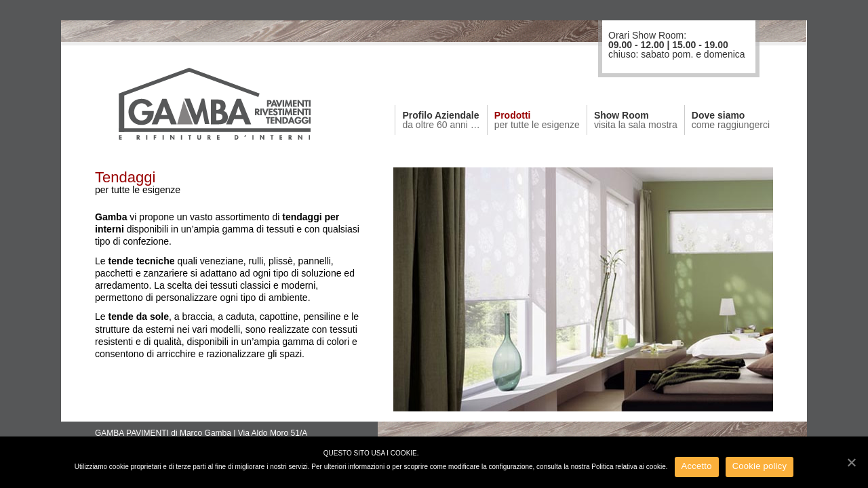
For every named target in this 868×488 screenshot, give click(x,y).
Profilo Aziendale (441, 120)
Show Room (636, 120)
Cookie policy (760, 466)
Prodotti (537, 120)
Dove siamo (731, 120)
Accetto (697, 466)
